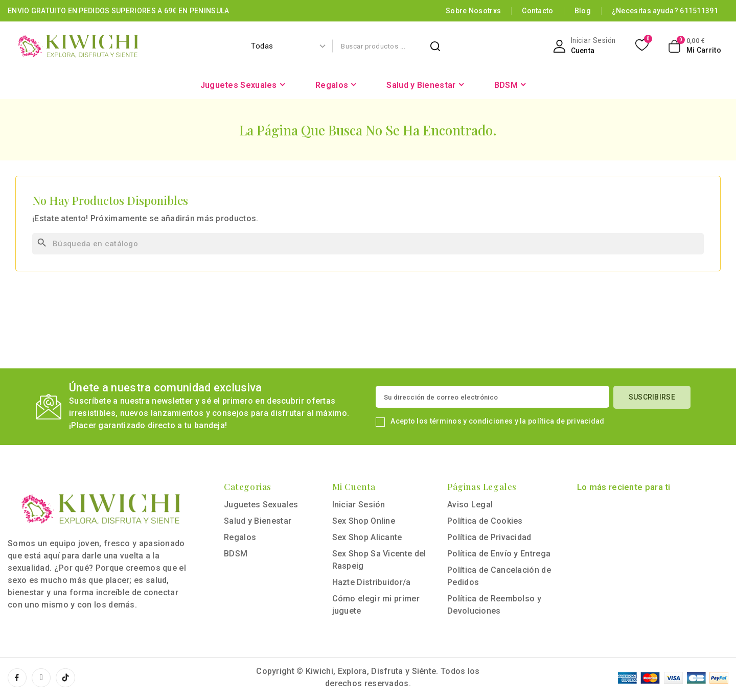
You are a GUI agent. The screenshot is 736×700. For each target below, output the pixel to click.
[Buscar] (368, 244)
